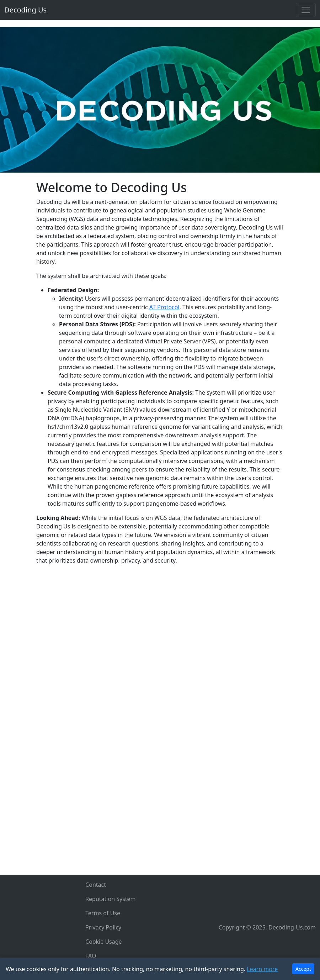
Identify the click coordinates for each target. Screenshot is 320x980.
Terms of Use (103, 913)
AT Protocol (164, 307)
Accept (303, 969)
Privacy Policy (103, 927)
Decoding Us (25, 10)
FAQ (91, 956)
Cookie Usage (104, 942)
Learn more (262, 969)
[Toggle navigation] (306, 10)
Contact (96, 885)
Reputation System (110, 899)
